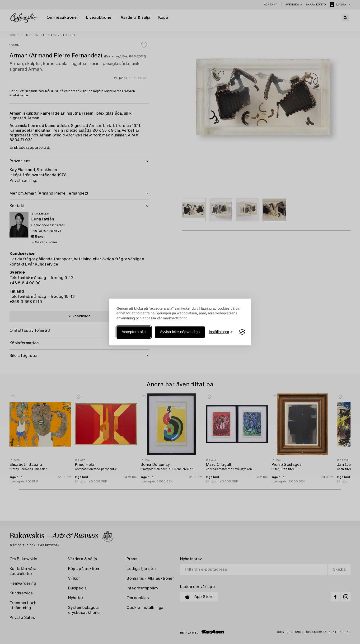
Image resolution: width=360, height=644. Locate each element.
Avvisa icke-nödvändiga (180, 332)
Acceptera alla (134, 332)
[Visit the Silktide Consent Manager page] (242, 332)
